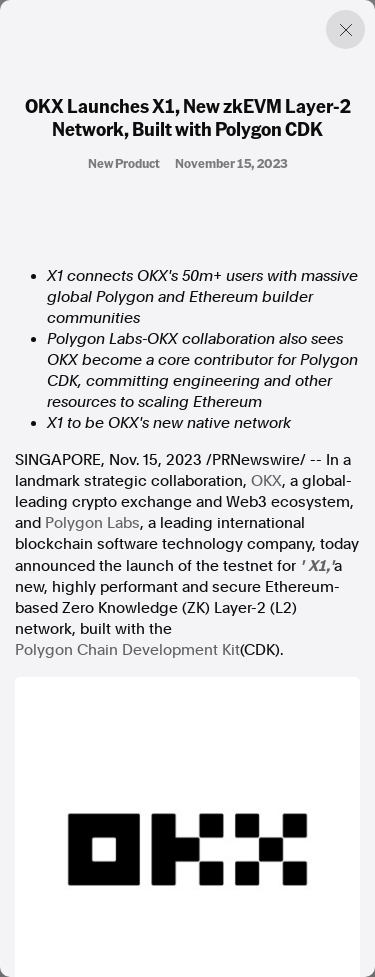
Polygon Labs (92, 523)
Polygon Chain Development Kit (127, 650)
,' (330, 565)
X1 (317, 565)
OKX (266, 481)
